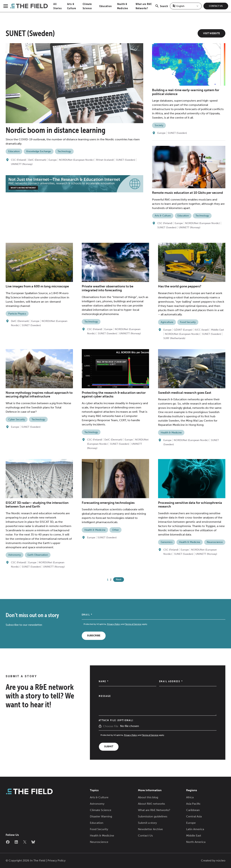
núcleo (221, 860)
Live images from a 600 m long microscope (37, 286)
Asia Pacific (193, 804)
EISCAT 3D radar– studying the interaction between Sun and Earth (37, 505)
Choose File (111, 726)
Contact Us (216, 6)
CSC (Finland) (18, 160)
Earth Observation (38, 555)
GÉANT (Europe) (183, 330)
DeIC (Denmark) (37, 160)
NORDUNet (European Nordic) (76, 160)
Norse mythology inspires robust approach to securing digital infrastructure (39, 395)
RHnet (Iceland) (105, 160)
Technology (64, 151)
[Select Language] (186, 6)
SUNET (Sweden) (126, 160)
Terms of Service (133, 624)
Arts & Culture (163, 216)
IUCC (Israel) (202, 330)
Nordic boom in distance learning (56, 130)
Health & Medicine (171, 433)
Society (159, 125)
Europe (53, 160)
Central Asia (194, 816)
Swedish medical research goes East (185, 393)
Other (115, 530)
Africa (190, 797)
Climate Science (101, 810)
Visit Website (211, 33)
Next (119, 579)
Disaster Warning (101, 816)
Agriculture (167, 322)
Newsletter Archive (150, 829)
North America (196, 842)
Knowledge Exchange (39, 151)
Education (106, 6)
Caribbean (193, 810)
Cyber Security (17, 419)
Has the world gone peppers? (180, 286)
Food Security (188, 322)
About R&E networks (151, 804)
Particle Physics (17, 314)
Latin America (195, 829)
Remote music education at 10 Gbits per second (187, 193)
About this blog (148, 797)
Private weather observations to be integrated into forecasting (108, 288)
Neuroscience (215, 542)
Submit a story (147, 823)
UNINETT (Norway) (22, 164)
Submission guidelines (153, 816)
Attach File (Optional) (116, 720)
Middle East (217, 330)
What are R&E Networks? (154, 810)
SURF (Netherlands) (174, 338)
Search (162, 8)
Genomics (167, 542)
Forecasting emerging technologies (108, 503)
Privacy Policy (114, 624)
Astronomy (15, 555)
